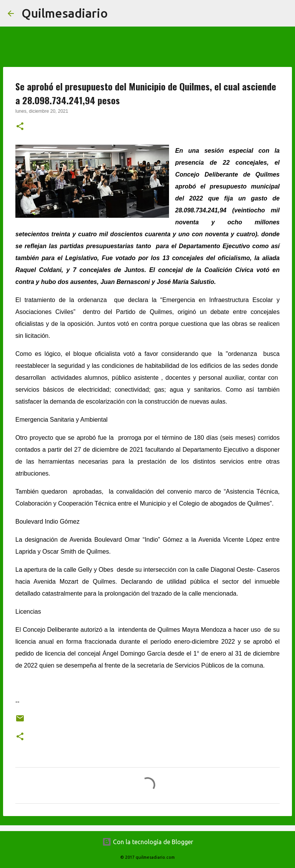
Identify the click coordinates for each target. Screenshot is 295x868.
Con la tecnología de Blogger (148, 842)
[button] (20, 127)
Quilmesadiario (65, 13)
